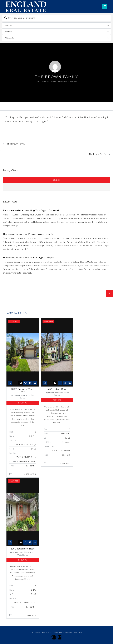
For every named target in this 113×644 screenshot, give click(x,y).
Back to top (78, 632)
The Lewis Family (99, 154)
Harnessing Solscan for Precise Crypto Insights (28, 234)
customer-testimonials (55, 81)
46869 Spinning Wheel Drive (23, 390)
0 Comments (72, 81)
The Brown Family (14, 144)
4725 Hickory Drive (57, 389)
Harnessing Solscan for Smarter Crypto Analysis (29, 258)
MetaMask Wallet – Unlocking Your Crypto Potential (31, 210)
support (41, 81)
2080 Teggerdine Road (23, 549)
